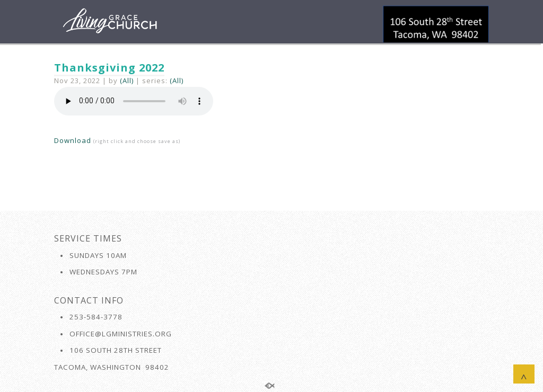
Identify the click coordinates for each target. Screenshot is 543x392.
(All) (127, 81)
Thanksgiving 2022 (109, 68)
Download (73, 140)
